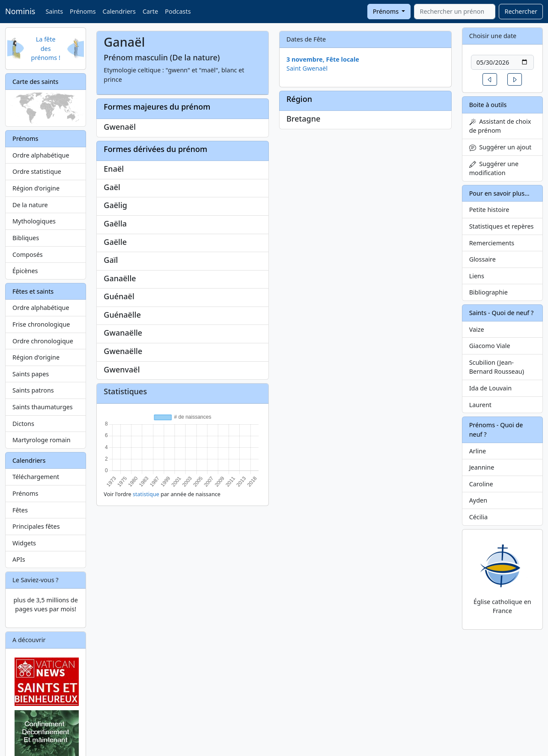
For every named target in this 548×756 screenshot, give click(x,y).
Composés (28, 254)
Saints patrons (33, 390)
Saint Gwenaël (307, 68)
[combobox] (455, 12)
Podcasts (178, 11)
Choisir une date (493, 36)
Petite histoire (489, 210)
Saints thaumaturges (43, 407)
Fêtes (20, 510)
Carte (150, 11)
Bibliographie (488, 292)
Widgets (24, 543)
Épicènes (25, 271)
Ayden (478, 500)
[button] (490, 79)
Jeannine (482, 467)
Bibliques (26, 238)
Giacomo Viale (490, 346)
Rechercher (521, 11)
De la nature (30, 205)
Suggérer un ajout (500, 147)
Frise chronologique (41, 324)
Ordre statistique (37, 171)
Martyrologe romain (42, 440)
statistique (146, 494)
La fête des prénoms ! (46, 48)
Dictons (23, 424)
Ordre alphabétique (41, 155)
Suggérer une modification (494, 168)
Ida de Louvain (490, 388)
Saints (54, 11)
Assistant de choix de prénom (500, 126)
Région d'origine (36, 188)
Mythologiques (34, 221)
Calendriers (119, 11)
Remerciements (492, 243)
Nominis (20, 11)
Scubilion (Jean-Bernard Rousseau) (497, 367)
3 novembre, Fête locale (323, 59)
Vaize (477, 329)
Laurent (480, 405)
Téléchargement (36, 477)
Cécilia (478, 517)
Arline (478, 451)
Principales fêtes (36, 526)
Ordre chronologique (43, 341)
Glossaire (482, 259)
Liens (477, 276)
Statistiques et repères (502, 226)
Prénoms (83, 11)
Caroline (481, 484)
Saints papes (31, 374)
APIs (19, 559)
